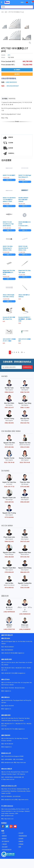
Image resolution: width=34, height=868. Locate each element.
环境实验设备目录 (7, 850)
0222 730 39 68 (9, 462)
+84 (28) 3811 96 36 (9, 668)
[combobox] (16, 7)
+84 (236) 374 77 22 (20, 724)
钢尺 (6, 12)
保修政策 (21, 841)
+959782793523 (9, 777)
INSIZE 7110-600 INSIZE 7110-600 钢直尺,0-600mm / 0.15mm (9, 200)
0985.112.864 (25, 408)
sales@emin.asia (9, 762)
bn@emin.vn (8, 691)
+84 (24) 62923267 (9, 647)
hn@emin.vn (21, 653)
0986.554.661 (9, 392)
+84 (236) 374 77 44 (9, 729)
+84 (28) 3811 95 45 (9, 673)
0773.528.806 (9, 517)
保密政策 (4, 836)
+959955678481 (18, 777)
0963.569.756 (25, 423)
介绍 (3, 833)
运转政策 (21, 839)
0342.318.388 (25, 588)
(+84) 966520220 (9, 650)
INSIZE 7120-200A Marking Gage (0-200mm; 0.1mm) (8, 248)
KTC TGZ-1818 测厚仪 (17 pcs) (16, 12)
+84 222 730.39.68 (9, 688)
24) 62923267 (14, 86)
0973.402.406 (9, 447)
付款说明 (21, 833)
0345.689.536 (9, 502)
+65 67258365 (19, 759)
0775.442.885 (25, 487)
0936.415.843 (25, 447)
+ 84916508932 (8, 759)
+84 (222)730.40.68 (19, 688)
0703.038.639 (9, 572)
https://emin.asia (21, 762)
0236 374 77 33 (9, 487)
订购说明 (4, 844)
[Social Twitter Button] (7, 826)
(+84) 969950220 (9, 612)
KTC (9, 55)
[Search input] (16, 7)
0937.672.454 (25, 542)
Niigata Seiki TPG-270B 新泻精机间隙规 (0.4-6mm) (9, 272)
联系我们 (4, 839)
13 (22, 352)
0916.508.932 (9, 588)
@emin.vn (8, 709)
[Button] (2, 2)
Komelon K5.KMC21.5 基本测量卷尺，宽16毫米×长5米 (25, 319)
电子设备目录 (5, 841)
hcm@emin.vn (22, 673)
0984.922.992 (9, 542)
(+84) (8, 82)
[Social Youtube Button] (15, 826)
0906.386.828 (9, 557)
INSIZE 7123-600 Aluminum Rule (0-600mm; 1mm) (23, 248)
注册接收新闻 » (27, 367)
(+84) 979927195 (9, 629)
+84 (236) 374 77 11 (9, 724)
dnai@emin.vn (8, 747)
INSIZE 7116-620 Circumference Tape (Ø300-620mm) (8, 224)
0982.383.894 (9, 423)
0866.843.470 (25, 572)
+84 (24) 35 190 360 (9, 653)
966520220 (13, 82)
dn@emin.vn (21, 729)
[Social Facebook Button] (3, 826)
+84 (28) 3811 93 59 (20, 668)
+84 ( (8, 86)
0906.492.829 (25, 502)
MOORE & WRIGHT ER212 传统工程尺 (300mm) (23, 200)
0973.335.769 (25, 557)
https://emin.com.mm (9, 779)
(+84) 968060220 (25, 614)
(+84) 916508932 (25, 629)
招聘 (20, 847)
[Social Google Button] (11, 826)
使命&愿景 (5, 847)
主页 (2, 12)
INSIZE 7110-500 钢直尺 (9, 175)
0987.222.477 (9, 408)
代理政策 (21, 844)
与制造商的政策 (23, 836)
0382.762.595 (25, 392)
